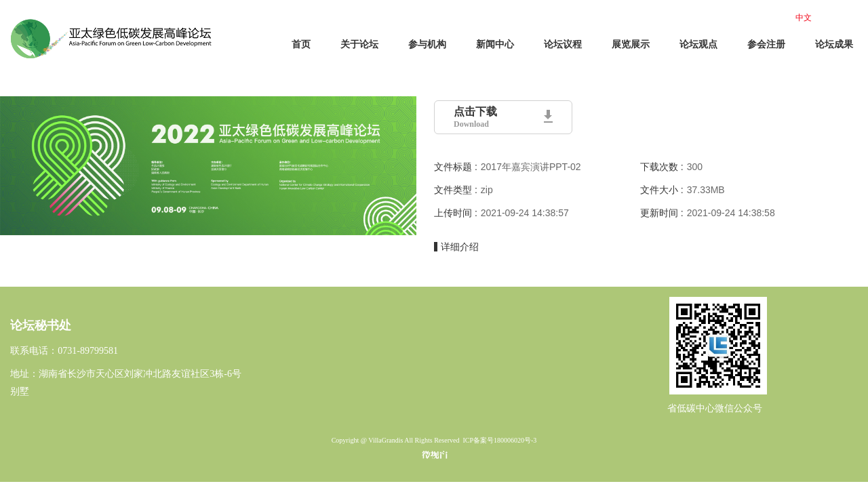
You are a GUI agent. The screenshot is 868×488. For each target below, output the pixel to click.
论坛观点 (698, 44)
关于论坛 (359, 44)
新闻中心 (495, 44)
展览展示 (631, 44)
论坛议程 (563, 44)
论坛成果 (834, 44)
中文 (804, 18)
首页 (301, 44)
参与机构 (427, 44)
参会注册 (766, 44)
